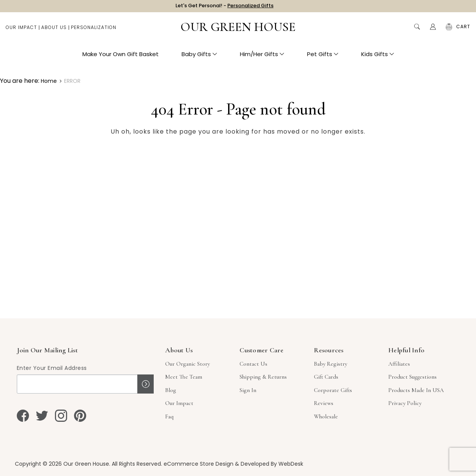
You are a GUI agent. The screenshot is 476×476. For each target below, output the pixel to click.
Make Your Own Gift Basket (121, 57)
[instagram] (61, 416)
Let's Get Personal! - (224, 7)
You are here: (20, 81)
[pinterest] (80, 416)
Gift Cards (326, 377)
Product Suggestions (412, 377)
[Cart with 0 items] (463, 31)
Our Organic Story (187, 364)
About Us (54, 31)
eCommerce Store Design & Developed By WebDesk (233, 464)
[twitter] (42, 416)
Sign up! (146, 384)
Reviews (324, 403)
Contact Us (253, 364)
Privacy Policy (405, 403)
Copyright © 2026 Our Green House (62, 464)
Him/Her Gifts (262, 57)
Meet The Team (184, 377)
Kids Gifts (378, 57)
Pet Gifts (323, 57)
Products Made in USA (416, 390)
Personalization (94, 31)
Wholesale (326, 416)
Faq (169, 416)
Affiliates (399, 364)
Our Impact (21, 31)
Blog (171, 390)
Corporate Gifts (333, 390)
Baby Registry (330, 364)
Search (417, 31)
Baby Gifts (199, 57)
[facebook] (23, 416)
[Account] (433, 31)
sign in (248, 390)
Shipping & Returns (263, 377)
